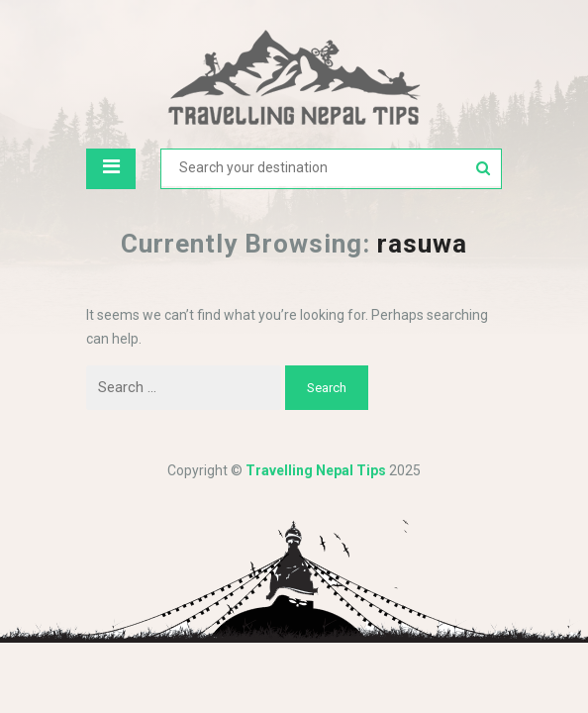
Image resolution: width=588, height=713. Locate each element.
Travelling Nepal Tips (316, 470)
